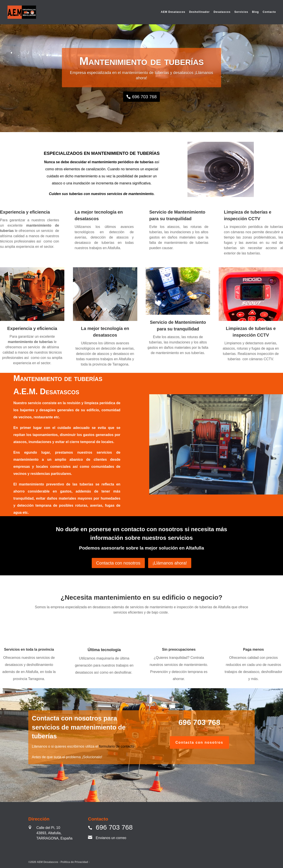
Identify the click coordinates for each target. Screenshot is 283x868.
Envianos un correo (111, 838)
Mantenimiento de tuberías (142, 61)
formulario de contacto (117, 746)
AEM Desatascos (173, 12)
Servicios (241, 12)
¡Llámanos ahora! (170, 563)
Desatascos (222, 12)
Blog (255, 12)
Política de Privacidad (75, 862)
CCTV (254, 219)
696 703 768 (144, 97)
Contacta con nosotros (118, 563)
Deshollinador (199, 12)
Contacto (269, 12)
